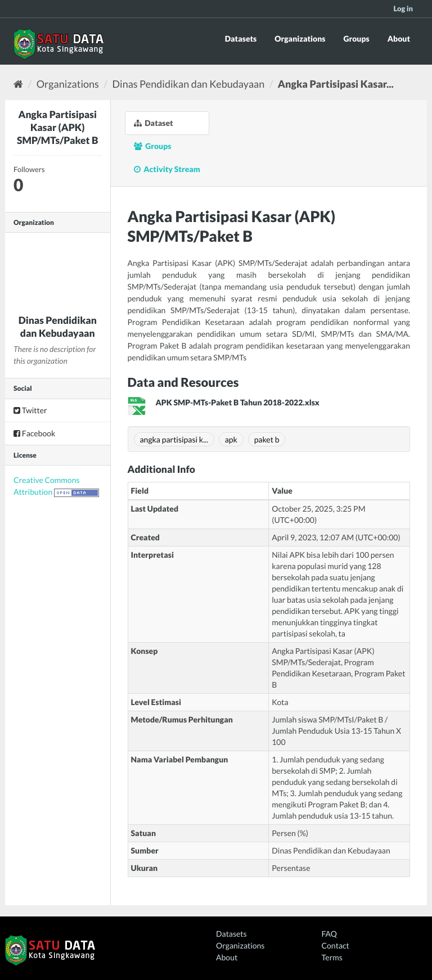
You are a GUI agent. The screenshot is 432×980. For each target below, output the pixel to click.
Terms (332, 957)
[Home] (18, 84)
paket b (267, 439)
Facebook (34, 433)
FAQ (329, 934)
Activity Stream (167, 169)
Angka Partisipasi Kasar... (336, 84)
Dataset (154, 123)
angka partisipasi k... (174, 439)
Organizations (300, 39)
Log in (403, 8)
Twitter (30, 410)
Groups (356, 39)
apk (231, 439)
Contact (336, 945)
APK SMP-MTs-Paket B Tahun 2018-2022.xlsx (238, 402)
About (399, 39)
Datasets (241, 39)
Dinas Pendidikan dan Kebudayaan (189, 84)
